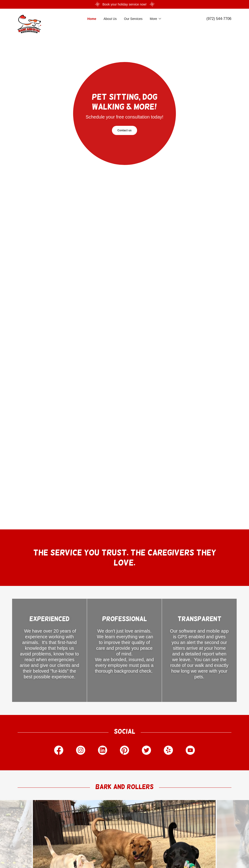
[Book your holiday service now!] (124, 4)
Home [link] (92, 19)
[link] (44, 16)
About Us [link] (110, 19)
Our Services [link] (133, 19)
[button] (156, 19)
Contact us (124, 130)
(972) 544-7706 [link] (219, 19)
